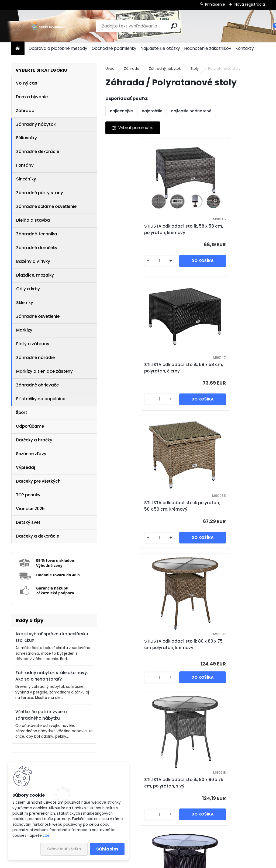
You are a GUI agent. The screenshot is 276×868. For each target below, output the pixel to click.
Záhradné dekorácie (38, 151)
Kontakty (245, 48)
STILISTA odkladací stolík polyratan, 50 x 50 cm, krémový (144, 368)
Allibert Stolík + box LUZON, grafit (179, 783)
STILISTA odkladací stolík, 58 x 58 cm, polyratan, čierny (222, 229)
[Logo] (48, 26)
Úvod (110, 69)
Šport (22, 412)
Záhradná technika (37, 234)
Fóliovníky (27, 138)
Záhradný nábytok (36, 124)
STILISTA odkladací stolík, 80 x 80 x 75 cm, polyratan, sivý (143, 506)
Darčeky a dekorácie (37, 536)
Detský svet (28, 522)
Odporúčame (30, 426)
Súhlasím (107, 849)
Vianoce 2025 (30, 509)
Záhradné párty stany (40, 193)
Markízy (24, 330)
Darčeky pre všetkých (38, 481)
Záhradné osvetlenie (38, 316)
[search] (174, 26)
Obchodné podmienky (114, 48)
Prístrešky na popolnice (41, 399)
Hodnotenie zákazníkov (208, 48)
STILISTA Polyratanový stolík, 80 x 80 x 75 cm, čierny (224, 506)
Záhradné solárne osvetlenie (46, 206)
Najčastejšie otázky (160, 48)
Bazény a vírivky (33, 261)
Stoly (194, 69)
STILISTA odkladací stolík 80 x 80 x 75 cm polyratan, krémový (223, 368)
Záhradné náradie (35, 358)
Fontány (25, 165)
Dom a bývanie (32, 97)
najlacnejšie (121, 111)
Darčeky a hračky (34, 440)
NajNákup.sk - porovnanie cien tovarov (136, 846)
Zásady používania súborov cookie (218, 846)
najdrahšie (152, 111)
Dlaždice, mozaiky (35, 275)
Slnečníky (26, 179)
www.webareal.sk (160, 863)
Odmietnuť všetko (64, 849)
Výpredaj (25, 467)
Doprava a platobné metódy (58, 48)
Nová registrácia (250, 4)
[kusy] (124, 262)
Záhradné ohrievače (37, 385)
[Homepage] (18, 49)
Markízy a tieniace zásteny (44, 371)
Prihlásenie (215, 4)
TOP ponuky (28, 495)
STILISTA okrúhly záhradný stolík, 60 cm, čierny (139, 644)
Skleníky (25, 303)
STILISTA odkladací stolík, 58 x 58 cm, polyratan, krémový (143, 229)
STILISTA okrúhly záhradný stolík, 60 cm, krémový (218, 644)
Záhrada (25, 111)
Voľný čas (27, 83)
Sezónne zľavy (31, 454)
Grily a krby (28, 289)
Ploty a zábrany (33, 344)
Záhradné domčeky (37, 248)
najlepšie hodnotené (191, 111)
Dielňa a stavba (33, 220)
